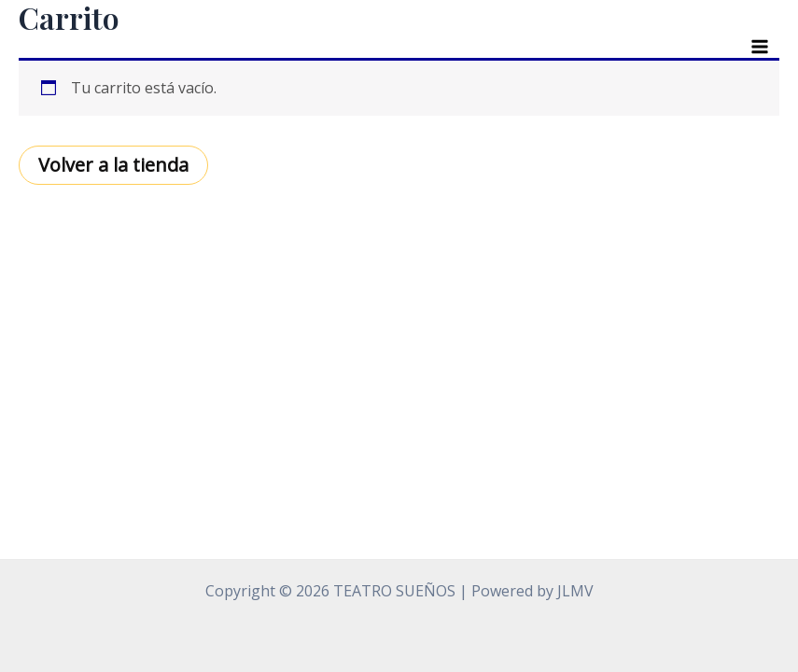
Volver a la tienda (113, 165)
